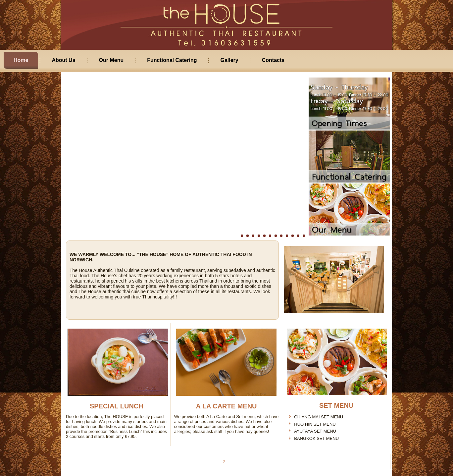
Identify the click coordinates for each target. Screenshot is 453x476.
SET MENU (336, 405)
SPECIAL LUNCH (117, 406)
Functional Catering (172, 60)
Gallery (229, 60)
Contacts (273, 60)
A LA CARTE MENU (226, 406)
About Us (63, 60)
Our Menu (111, 60)
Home (21, 60)
